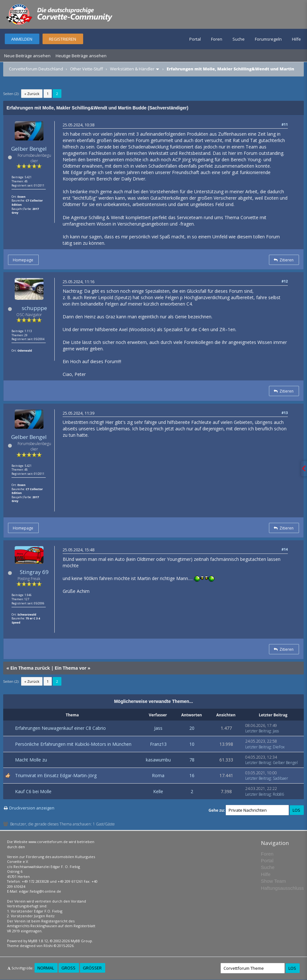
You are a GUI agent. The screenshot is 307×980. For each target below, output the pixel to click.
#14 (285, 549)
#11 (285, 124)
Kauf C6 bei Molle (33, 791)
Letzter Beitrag (258, 731)
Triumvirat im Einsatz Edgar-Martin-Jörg (56, 775)
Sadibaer (280, 778)
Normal (46, 968)
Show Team (273, 881)
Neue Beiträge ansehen (27, 56)
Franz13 (158, 744)
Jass (158, 728)
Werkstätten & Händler (132, 69)
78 (192, 760)
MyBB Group (81, 941)
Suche (239, 39)
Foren (217, 39)
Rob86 (278, 794)
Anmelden (22, 39)
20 (192, 728)
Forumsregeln (268, 39)
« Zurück (32, 94)
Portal (195, 39)
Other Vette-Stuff (87, 69)
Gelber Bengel (29, 149)
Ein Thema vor (71, 668)
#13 (285, 413)
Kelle (158, 791)
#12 (285, 281)
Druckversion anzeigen (32, 808)
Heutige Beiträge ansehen (81, 56)
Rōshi (48, 946)
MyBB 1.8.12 (38, 941)
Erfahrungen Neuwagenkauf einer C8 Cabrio (60, 728)
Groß (68, 968)
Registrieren (63, 39)
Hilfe (296, 39)
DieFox (279, 747)
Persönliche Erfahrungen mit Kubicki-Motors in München (73, 744)
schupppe (34, 308)
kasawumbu (158, 760)
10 (192, 744)
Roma (158, 775)
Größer (92, 968)
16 (192, 775)
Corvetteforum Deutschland (36, 69)
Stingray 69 (34, 572)
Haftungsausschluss (282, 888)
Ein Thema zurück (30, 668)
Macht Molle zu (31, 760)
